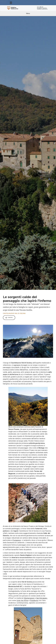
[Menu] (11, 3)
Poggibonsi (34, 601)
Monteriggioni (29, 598)
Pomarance (17, 540)
